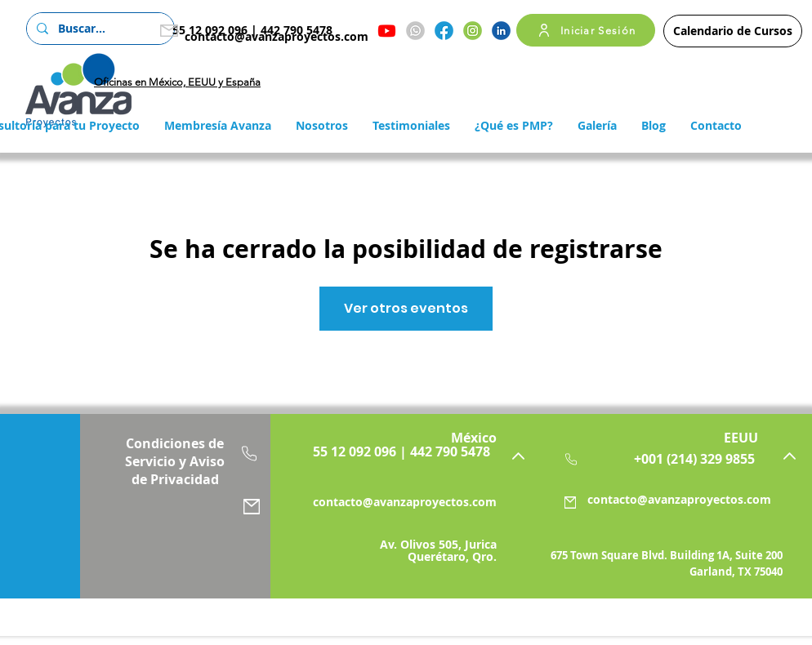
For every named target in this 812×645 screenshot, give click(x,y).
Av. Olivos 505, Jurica (438, 544)
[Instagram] (473, 31)
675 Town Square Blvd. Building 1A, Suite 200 (667, 555)
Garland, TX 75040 (736, 572)
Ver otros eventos (406, 308)
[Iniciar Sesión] (586, 30)
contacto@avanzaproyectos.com (277, 36)
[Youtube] (387, 31)
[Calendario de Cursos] (733, 31)
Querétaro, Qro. (452, 556)
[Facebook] (444, 31)
